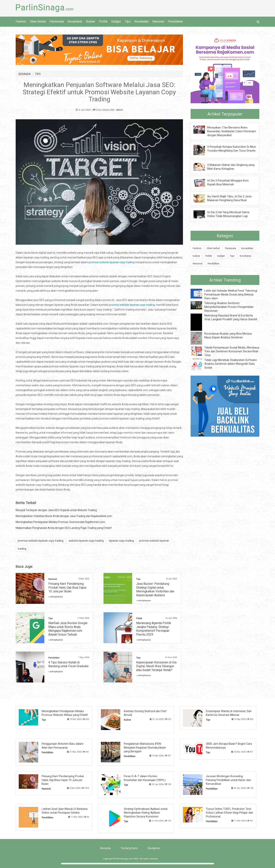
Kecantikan (75, 21)
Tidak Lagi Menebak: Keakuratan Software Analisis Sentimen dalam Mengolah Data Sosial (231, 364)
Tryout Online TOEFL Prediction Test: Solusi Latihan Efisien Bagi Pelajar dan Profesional (229, 813)
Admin (120, 110)
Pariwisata (57, 21)
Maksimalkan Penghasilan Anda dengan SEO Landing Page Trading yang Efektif (64, 528)
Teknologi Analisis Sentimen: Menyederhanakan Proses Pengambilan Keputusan (229, 307)
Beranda (105, 848)
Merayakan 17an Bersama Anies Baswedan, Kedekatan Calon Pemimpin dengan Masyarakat (232, 131)
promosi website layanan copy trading (112, 262)
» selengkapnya (56, 597)
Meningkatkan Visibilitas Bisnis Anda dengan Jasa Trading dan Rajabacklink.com (64, 516)
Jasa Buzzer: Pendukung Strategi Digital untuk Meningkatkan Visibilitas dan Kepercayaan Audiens (155, 589)
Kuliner (91, 21)
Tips (128, 21)
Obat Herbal (38, 21)
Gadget (116, 21)
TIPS (38, 74)
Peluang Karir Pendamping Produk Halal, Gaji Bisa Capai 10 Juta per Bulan (67, 588)
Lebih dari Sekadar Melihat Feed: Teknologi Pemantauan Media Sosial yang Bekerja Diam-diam (231, 294)
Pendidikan (175, 21)
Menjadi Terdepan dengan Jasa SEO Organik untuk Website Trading (56, 510)
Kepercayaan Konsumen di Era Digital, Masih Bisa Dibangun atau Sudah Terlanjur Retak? (156, 666)
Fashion (21, 21)
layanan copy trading (121, 541)
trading (22, 549)
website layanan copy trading (86, 541)
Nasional (158, 21)
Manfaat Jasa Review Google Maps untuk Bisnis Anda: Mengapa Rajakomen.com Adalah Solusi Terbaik (68, 629)
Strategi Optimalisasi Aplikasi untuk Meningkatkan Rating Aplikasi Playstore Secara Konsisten (146, 813)
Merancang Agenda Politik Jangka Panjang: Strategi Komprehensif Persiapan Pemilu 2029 (154, 629)
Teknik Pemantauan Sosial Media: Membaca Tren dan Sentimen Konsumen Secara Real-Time (232, 351)
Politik (103, 21)
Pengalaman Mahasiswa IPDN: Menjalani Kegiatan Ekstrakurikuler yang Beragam (145, 748)
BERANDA (25, 74)
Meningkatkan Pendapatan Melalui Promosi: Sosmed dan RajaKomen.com (60, 522)
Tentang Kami (129, 848)
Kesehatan (142, 21)
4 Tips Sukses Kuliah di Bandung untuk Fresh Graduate (68, 664)
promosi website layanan (154, 541)
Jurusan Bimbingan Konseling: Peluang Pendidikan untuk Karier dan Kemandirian (228, 780)
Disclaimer (154, 848)
